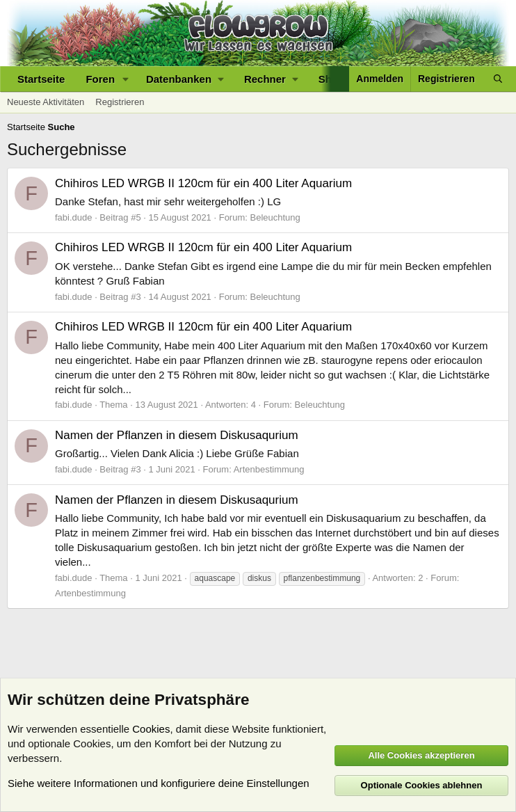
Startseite (41, 79)
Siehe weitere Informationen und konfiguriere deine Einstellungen (159, 783)
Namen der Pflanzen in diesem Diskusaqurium (177, 435)
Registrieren (120, 102)
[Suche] (498, 79)
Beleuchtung (275, 217)
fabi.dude (74, 217)
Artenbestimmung (269, 469)
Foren (100, 79)
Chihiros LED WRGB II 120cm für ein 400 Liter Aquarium (203, 183)
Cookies (151, 729)
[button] (126, 79)
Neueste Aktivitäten (46, 102)
